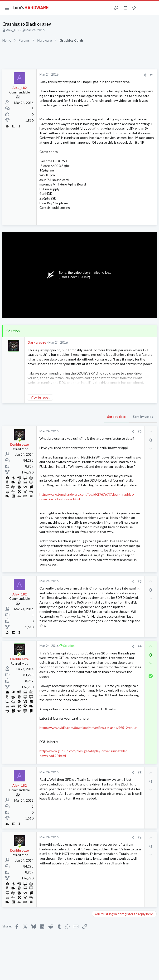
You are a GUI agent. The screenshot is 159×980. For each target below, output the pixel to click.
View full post (40, 397)
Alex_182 (13, 30)
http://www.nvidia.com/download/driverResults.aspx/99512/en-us (88, 728)
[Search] (153, 8)
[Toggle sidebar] (143, 8)
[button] (7, 8)
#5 (140, 773)
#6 (140, 838)
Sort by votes (143, 417)
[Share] (145, 75)
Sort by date (116, 417)
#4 (140, 646)
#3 (140, 581)
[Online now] (19, 440)
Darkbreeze (37, 342)
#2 (140, 432)
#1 (152, 75)
